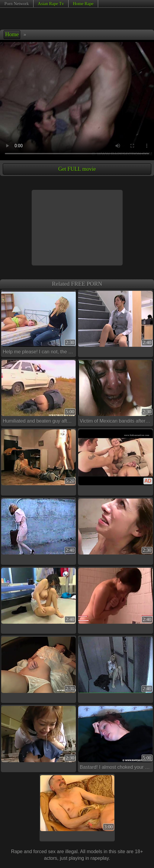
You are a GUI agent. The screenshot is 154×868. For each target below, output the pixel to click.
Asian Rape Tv (51, 4)
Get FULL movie (77, 169)
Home (12, 34)
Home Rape (83, 4)
